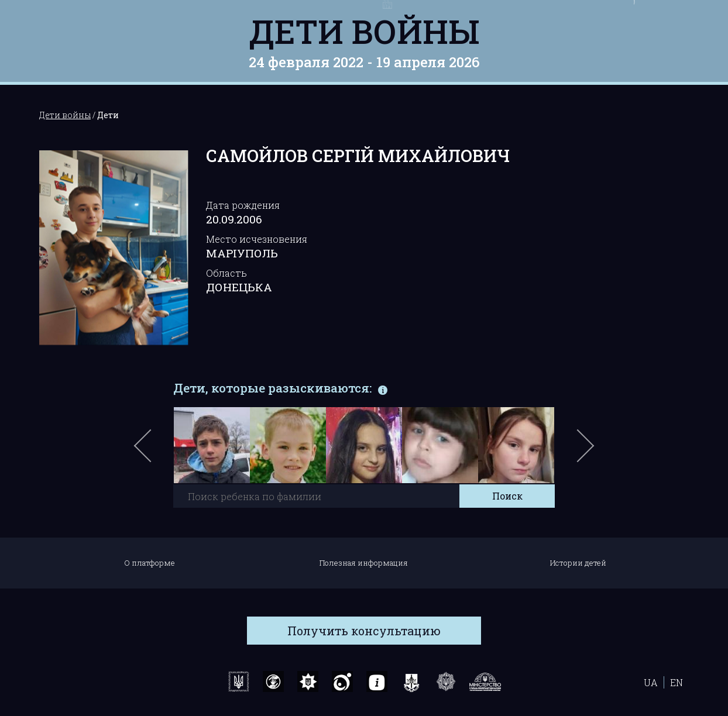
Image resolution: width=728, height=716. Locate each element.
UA (651, 682)
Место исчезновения (257, 239)
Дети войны (364, 31)
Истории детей (578, 563)
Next (583, 452)
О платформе (150, 563)
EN (677, 682)
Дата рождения (243, 205)
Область (226, 273)
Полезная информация (364, 563)
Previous (156, 452)
